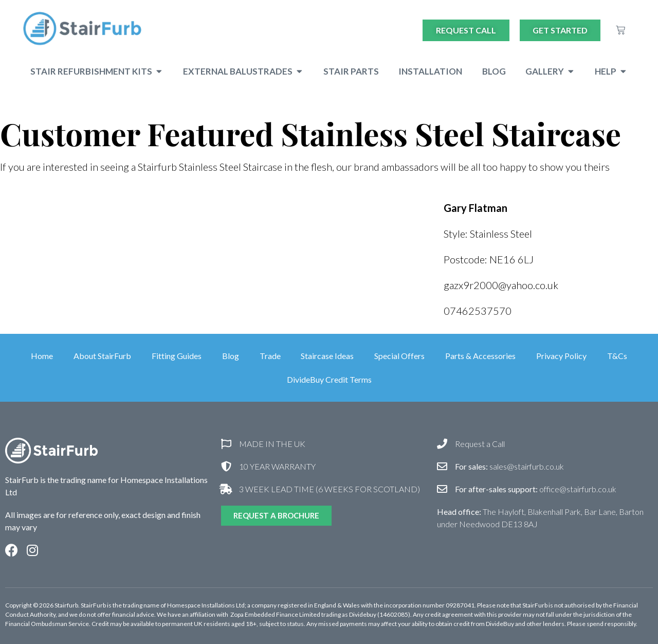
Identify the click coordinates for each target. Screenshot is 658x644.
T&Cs (618, 356)
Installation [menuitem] (430, 71)
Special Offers (400, 356)
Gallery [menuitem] (545, 71)
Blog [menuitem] (494, 71)
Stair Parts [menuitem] (351, 71)
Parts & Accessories (481, 356)
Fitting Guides (177, 356)
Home (42, 356)
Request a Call (480, 444)
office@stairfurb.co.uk (536, 489)
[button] (159, 71)
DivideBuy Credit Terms (329, 379)
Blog (231, 356)
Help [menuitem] (606, 71)
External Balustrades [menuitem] (238, 71)
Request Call (466, 30)
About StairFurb (102, 356)
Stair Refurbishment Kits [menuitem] (91, 71)
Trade (270, 356)
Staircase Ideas (328, 356)
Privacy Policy (562, 356)
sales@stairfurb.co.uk (509, 466)
